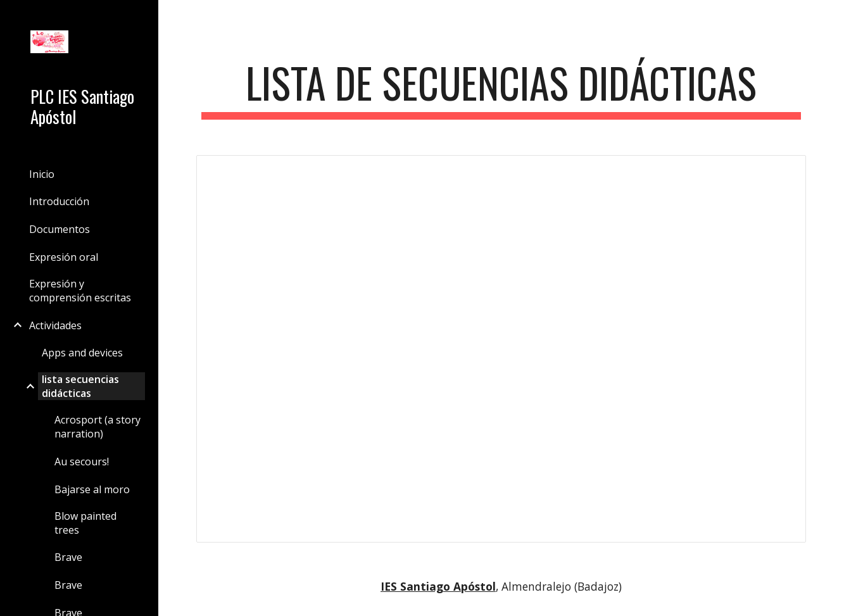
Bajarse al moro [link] (92, 489)
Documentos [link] (60, 229)
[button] (829, 18)
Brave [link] (68, 557)
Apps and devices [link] (82, 353)
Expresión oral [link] (64, 257)
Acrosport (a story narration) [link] (98, 427)
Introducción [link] (59, 201)
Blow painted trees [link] (85, 523)
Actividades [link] (55, 325)
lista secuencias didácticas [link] (80, 386)
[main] (501, 89)
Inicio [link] (42, 174)
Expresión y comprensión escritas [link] (80, 291)
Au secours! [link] (82, 462)
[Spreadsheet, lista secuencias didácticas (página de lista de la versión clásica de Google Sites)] (501, 349)
